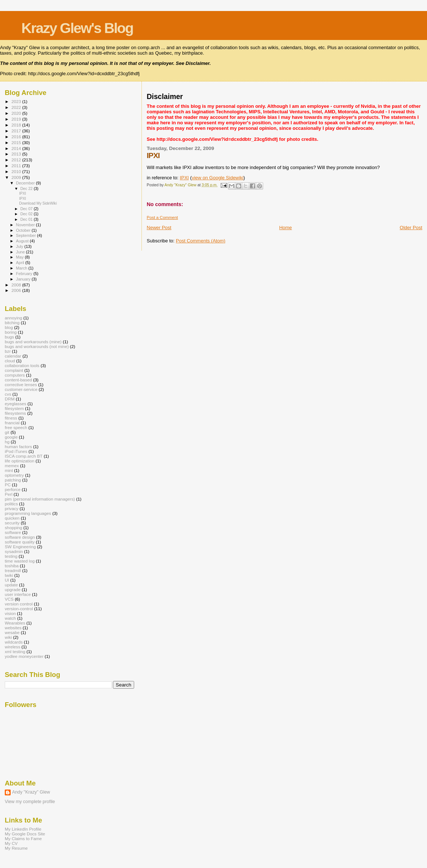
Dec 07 (27, 209)
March (22, 268)
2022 (17, 107)
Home (286, 228)
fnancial (12, 423)
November (26, 225)
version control (19, 604)
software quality (20, 542)
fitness (11, 418)
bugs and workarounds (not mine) (37, 346)
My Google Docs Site (25, 834)
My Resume (16, 848)
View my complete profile (30, 802)
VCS (9, 599)
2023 (17, 101)
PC (8, 485)
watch (10, 618)
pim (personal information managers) (40, 499)
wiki (8, 637)
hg (7, 442)
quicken (12, 518)
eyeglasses (16, 404)
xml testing (15, 651)
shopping (14, 528)
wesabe (12, 632)
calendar (13, 356)
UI (7, 580)
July (20, 246)
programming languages (28, 513)
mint (9, 470)
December (26, 183)
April (21, 263)
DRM (10, 399)
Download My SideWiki (38, 203)
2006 (17, 290)
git (7, 432)
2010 (17, 171)
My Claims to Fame (23, 838)
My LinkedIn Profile (23, 829)
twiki (9, 575)
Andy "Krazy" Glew (31, 792)
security (12, 523)
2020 (17, 113)
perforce (13, 489)
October (24, 230)
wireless (12, 647)
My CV (11, 843)
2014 (17, 148)
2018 (17, 125)
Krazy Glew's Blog (77, 28)
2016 (17, 137)
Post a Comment (162, 217)
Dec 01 (27, 219)
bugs (9, 337)
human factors (18, 446)
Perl (9, 494)
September (27, 235)
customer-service (21, 389)
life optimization (20, 461)
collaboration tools (22, 365)
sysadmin (14, 551)
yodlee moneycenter (24, 656)
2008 (17, 285)
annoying (14, 318)
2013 (17, 154)
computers (15, 375)
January (24, 279)
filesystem (14, 408)
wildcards (14, 642)
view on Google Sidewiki (218, 178)
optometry (14, 475)
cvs (8, 394)
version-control (19, 609)
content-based (18, 380)
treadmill (13, 570)
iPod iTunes (16, 451)
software (13, 532)
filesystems (15, 413)
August (23, 241)
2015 (17, 142)
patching (13, 480)
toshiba (12, 566)
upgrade (13, 589)
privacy (12, 508)
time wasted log (20, 561)
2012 (17, 160)
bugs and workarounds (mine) (33, 342)
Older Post (411, 228)
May (21, 257)
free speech (16, 427)
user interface (18, 594)
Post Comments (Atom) (201, 241)
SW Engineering (20, 547)
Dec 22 (27, 188)
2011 (17, 166)
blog (9, 327)
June (21, 252)
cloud (10, 361)
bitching (12, 323)
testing (11, 556)
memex (12, 466)
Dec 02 (27, 214)
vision (10, 613)
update (11, 585)
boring (11, 332)
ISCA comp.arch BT (24, 456)
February (25, 274)
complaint (14, 370)
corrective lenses (21, 384)
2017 (17, 131)
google (11, 437)
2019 (17, 119)
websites (13, 628)
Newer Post (159, 228)
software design (20, 537)
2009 (17, 177)
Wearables (15, 623)
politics (11, 504)
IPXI (185, 178)
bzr (8, 351)
